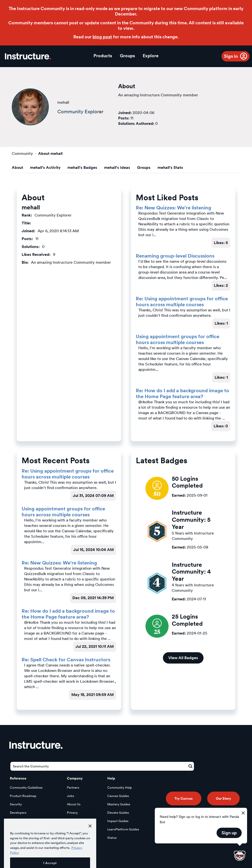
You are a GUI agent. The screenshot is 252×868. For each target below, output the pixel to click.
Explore (151, 56)
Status (112, 838)
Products (103, 56)
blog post (102, 37)
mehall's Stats (170, 167)
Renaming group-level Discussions (175, 256)
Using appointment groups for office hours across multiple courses (178, 339)
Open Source (19, 821)
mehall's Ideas (117, 167)
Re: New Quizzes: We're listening (173, 208)
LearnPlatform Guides (123, 829)
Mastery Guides (119, 804)
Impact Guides (118, 821)
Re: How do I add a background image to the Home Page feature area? (182, 393)
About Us (74, 804)
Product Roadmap (23, 796)
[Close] (90, 837)
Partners (73, 788)
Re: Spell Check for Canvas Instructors (66, 660)
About (17, 167)
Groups (127, 56)
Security (16, 804)
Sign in (231, 56)
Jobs (71, 796)
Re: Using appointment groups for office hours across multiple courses (182, 302)
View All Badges (183, 658)
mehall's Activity (45, 167)
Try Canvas (184, 798)
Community (22, 153)
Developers (18, 813)
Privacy (72, 813)
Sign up (229, 833)
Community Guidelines (26, 788)
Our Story (223, 798)
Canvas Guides (118, 796)
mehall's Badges (82, 167)
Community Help (120, 788)
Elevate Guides (118, 813)
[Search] (102, 766)
